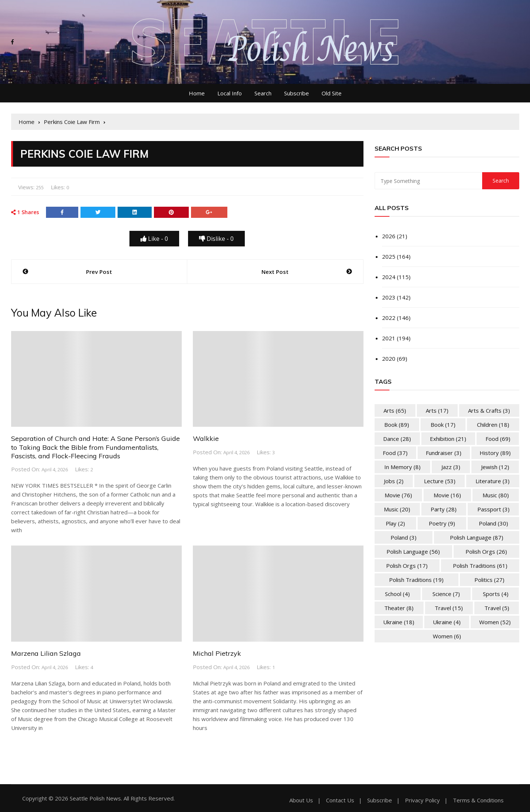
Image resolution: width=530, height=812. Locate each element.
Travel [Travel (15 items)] (449, 608)
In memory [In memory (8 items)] (402, 467)
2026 (389, 236)
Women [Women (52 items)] (495, 622)
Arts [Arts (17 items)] (437, 410)
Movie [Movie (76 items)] (398, 495)
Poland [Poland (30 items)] (493, 523)
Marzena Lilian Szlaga (46, 653)
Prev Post (99, 272)
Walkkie (206, 438)
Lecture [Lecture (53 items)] (440, 481)
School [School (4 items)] (397, 594)
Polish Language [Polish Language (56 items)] (413, 551)
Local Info (230, 93)
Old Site (332, 93)
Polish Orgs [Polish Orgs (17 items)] (407, 566)
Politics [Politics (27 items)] (489, 580)
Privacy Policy (422, 800)
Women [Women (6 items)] (447, 636)
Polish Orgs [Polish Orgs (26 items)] (486, 551)
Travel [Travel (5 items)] (497, 608)
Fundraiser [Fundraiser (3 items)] (444, 453)
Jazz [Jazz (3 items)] (451, 467)
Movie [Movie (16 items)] (447, 495)
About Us (301, 800)
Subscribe (297, 93)
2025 (389, 256)
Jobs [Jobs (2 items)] (394, 481)
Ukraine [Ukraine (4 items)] (447, 622)
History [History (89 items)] (495, 453)
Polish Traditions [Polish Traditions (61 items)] (480, 566)
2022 (389, 318)
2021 (389, 338)
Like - (154, 239)
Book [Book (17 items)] (443, 425)
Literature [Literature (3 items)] (493, 481)
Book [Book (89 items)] (397, 425)
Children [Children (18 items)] (493, 425)
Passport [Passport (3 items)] (493, 509)
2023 (389, 297)
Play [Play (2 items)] (395, 523)
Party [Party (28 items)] (444, 509)
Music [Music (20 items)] (397, 509)
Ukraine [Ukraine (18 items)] (399, 622)
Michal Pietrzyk (217, 653)
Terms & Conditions (478, 800)
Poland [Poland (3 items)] (404, 537)
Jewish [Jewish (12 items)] (495, 467)
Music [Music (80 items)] (496, 495)
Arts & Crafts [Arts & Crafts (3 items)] (489, 410)
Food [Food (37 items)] (395, 453)
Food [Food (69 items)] (498, 439)
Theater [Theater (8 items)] (399, 608)
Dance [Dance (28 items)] (397, 439)
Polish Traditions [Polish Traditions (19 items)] (416, 580)
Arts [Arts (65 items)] (395, 410)
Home (197, 93)
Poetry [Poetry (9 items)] (442, 523)
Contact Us (340, 800)
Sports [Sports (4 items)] (496, 594)
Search (263, 93)
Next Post (275, 272)
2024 (389, 277)
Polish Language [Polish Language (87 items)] (477, 537)
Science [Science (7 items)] (446, 594)
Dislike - (216, 239)
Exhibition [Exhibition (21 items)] (448, 439)
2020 (389, 358)
